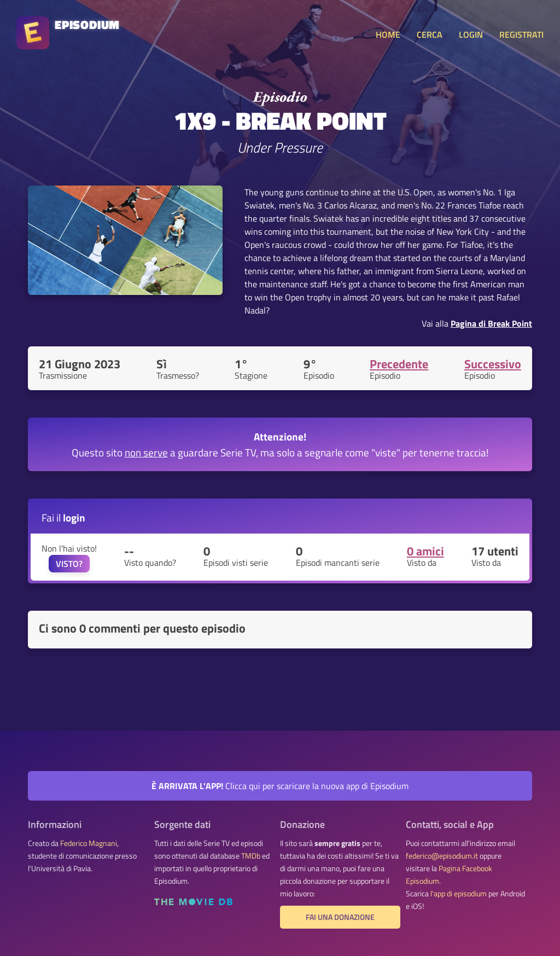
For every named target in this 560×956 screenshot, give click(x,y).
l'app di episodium (459, 894)
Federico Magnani (89, 843)
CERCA (430, 34)
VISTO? (69, 564)
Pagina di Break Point (491, 323)
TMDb (251, 856)
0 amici (425, 551)
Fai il (63, 517)
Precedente (399, 364)
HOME (388, 34)
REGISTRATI (521, 34)
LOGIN (471, 34)
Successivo (493, 364)
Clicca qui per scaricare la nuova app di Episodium (280, 786)
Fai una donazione (340, 917)
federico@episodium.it (442, 856)
